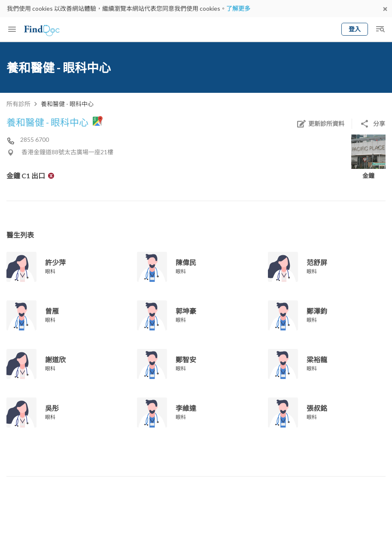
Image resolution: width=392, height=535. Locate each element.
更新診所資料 (320, 124)
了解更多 (238, 8)
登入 (355, 29)
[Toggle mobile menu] (12, 29)
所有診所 (18, 104)
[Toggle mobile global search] (380, 29)
